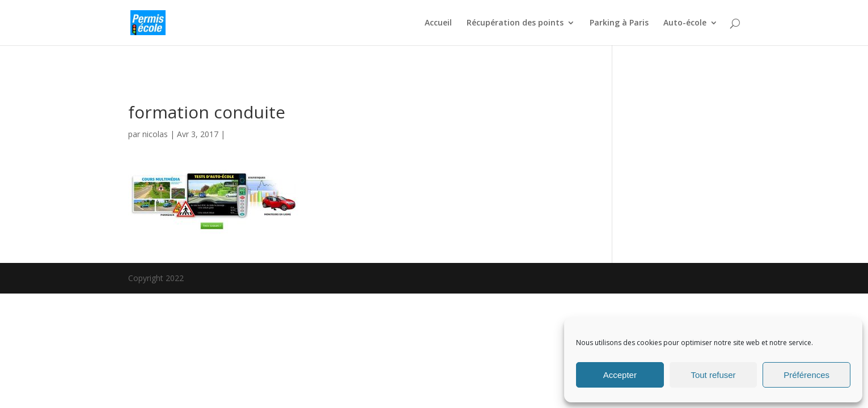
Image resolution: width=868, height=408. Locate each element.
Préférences (806, 375)
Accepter (620, 375)
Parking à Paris (619, 23)
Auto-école (685, 23)
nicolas (155, 134)
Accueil (438, 23)
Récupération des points (515, 23)
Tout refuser (713, 375)
